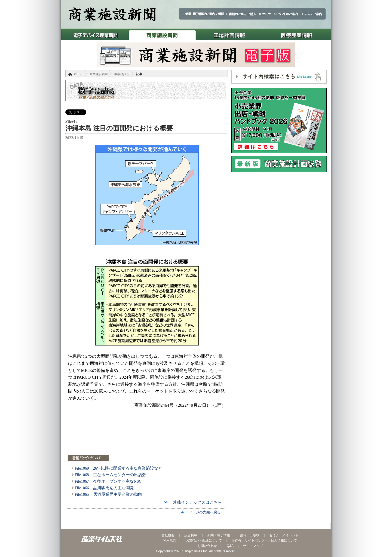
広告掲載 (191, 535)
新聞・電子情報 (219, 535)
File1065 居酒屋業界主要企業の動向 (108, 494)
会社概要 (168, 535)
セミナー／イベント (284, 535)
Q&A (230, 546)
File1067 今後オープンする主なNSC (108, 481)
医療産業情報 (297, 34)
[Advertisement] (147, 435)
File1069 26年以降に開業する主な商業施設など (119, 468)
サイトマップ (253, 546)
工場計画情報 (229, 34)
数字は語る (122, 74)
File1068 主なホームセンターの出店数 (111, 475)
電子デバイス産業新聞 (95, 34)
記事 (139, 74)
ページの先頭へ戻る (203, 512)
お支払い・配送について (204, 540)
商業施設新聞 (162, 34)
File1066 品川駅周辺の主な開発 (104, 488)
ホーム (78, 74)
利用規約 (170, 540)
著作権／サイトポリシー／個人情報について (264, 540)
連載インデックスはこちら (195, 502)
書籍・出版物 (250, 535)
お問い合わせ (207, 546)
